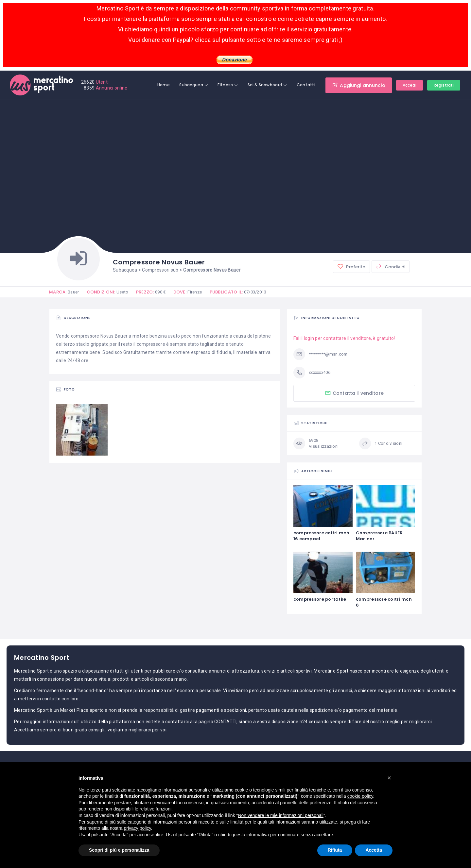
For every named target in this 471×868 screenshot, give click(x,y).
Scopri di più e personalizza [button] (119, 850)
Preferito (351, 267)
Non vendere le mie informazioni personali (280, 815)
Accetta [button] (374, 850)
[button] (389, 778)
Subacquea (191, 85)
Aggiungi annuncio (359, 85)
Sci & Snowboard (265, 85)
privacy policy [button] (138, 828)
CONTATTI (225, 722)
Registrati (444, 85)
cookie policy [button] (360, 796)
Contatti (306, 85)
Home (164, 85)
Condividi (391, 267)
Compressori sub (160, 270)
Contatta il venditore (354, 393)
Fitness (225, 85)
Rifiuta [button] (335, 850)
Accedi (410, 85)
